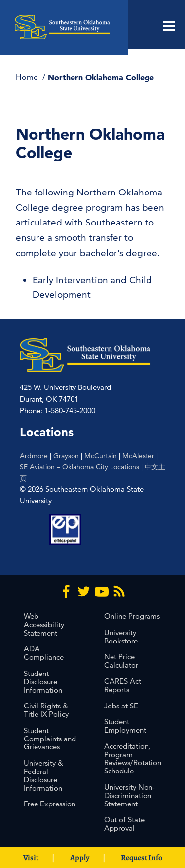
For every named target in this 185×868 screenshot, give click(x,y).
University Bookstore (121, 637)
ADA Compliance (44, 653)
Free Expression (50, 804)
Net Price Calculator (121, 661)
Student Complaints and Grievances (50, 739)
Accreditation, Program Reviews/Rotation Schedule (133, 758)
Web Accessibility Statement (44, 625)
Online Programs (132, 616)
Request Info (142, 858)
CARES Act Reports (123, 685)
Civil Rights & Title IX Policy (46, 710)
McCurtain (101, 456)
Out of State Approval (124, 824)
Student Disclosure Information (43, 682)
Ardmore (34, 456)
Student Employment (125, 726)
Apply (80, 858)
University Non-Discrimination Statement (129, 795)
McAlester (138, 456)
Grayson (66, 456)
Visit (31, 858)
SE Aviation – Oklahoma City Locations (79, 467)
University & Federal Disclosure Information (43, 775)
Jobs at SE (121, 706)
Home (28, 77)
